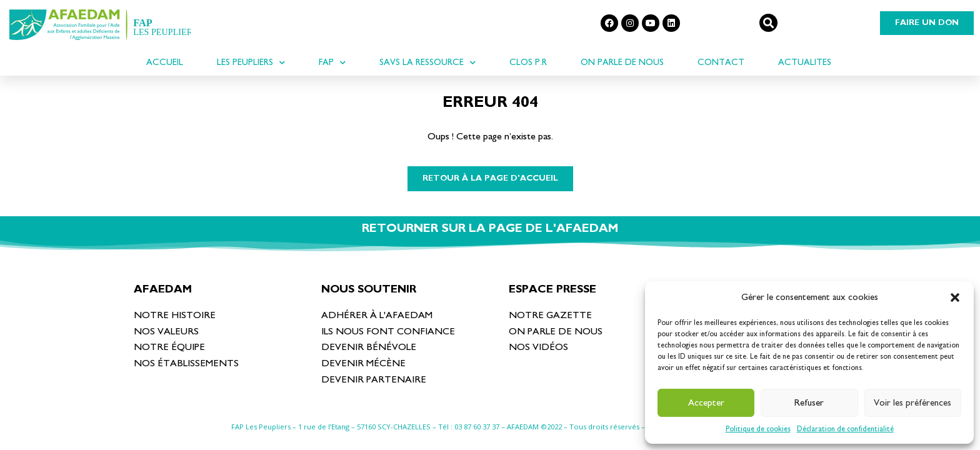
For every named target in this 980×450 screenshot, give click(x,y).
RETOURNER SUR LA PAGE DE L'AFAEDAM (490, 228)
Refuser (809, 403)
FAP (332, 62)
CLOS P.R (528, 62)
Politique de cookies (758, 429)
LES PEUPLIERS (251, 62)
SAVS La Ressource (427, 62)
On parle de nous (622, 62)
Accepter (706, 403)
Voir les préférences (912, 403)
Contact (721, 62)
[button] (955, 297)
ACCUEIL (165, 62)
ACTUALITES (805, 62)
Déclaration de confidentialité (845, 429)
